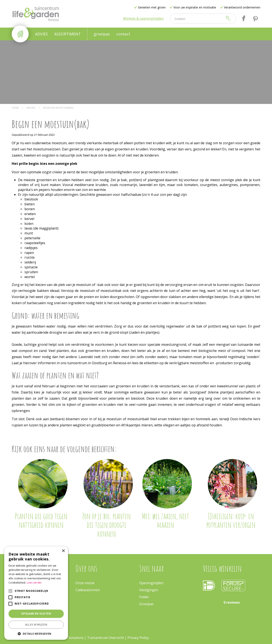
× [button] (63, 551)
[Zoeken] (196, 19)
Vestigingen (149, 590)
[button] (36, 633)
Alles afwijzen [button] (36, 625)
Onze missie (85, 583)
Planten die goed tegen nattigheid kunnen (41, 520)
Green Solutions (71, 638)
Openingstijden (151, 583)
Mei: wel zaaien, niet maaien (166, 520)
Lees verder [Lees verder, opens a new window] (34, 583)
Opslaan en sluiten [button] (36, 614)
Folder (144, 597)
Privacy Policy (138, 638)
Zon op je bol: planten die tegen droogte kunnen (106, 525)
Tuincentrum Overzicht (106, 638)
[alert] (36, 593)
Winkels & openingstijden (143, 18)
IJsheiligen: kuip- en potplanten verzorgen (231, 520)
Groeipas (146, 604)
